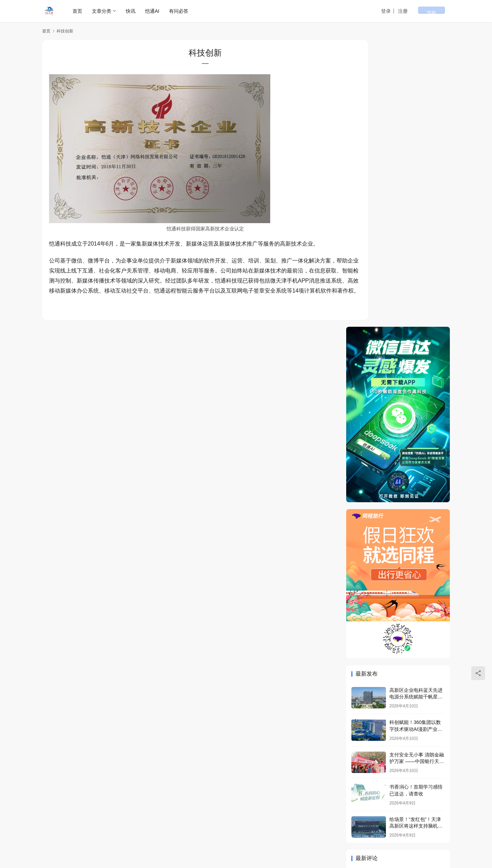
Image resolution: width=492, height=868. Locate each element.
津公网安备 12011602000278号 (113, 833)
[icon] (401, 831)
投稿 (440, 11)
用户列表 (112, 815)
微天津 (120, 826)
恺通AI (153, 11)
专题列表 (84, 815)
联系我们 (198, 815)
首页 (78, 11)
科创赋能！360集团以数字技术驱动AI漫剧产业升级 (416, 442)
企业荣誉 (141, 815)
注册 (420, 11)
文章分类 (102, 11)
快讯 (131, 11)
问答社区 (170, 815)
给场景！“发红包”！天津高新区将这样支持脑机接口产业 (416, 539)
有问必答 (179, 11)
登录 (403, 11)
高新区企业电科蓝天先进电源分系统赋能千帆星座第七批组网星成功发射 (416, 410)
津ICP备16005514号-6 (173, 826)
